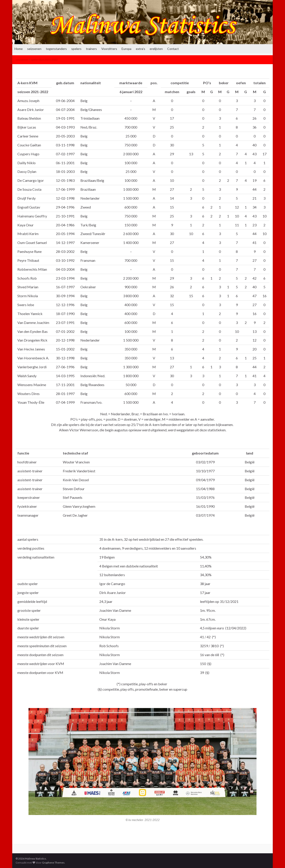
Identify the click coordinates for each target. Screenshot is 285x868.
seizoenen (34, 49)
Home (19, 49)
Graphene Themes (53, 863)
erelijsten (156, 49)
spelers (76, 49)
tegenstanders (56, 49)
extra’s (140, 49)
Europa (126, 49)
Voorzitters (109, 49)
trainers (91, 49)
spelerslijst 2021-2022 (44, 60)
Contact (173, 49)
